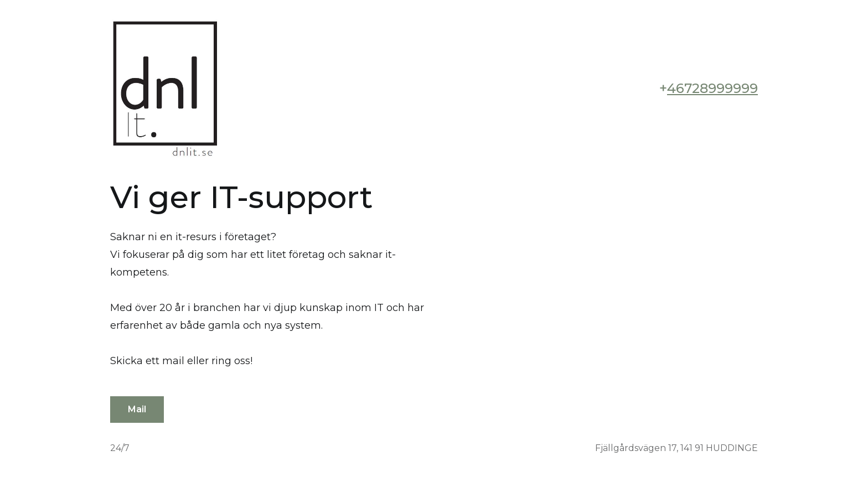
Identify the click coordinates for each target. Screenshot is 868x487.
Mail (137, 409)
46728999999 (712, 88)
